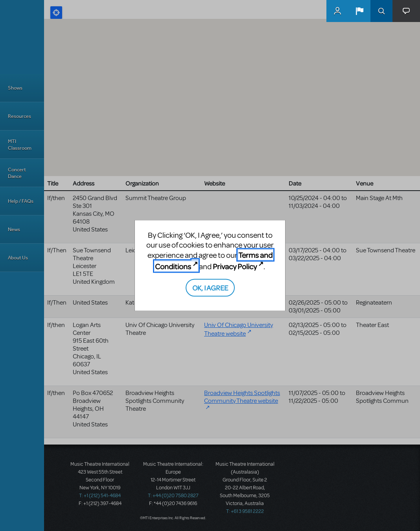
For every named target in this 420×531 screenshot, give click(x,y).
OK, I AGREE (210, 287)
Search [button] (381, 11)
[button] (359, 11)
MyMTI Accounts (337, 11)
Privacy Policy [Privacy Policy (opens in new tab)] (235, 266)
